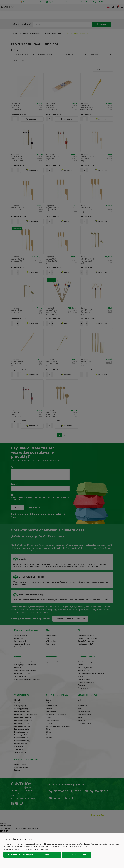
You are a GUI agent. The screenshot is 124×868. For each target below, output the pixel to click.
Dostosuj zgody (50, 855)
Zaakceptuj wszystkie (76, 855)
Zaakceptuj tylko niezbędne (21, 855)
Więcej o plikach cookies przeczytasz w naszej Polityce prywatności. (26, 849)
